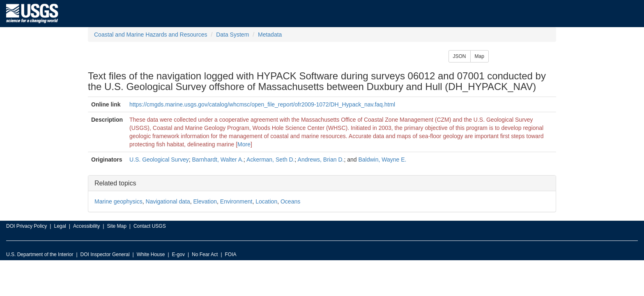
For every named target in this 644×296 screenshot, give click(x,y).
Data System (232, 35)
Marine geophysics (118, 201)
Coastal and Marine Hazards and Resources (151, 35)
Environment (236, 201)
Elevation (205, 201)
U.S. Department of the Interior (40, 254)
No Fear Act (205, 254)
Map (480, 56)
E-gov (178, 254)
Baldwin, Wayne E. (382, 160)
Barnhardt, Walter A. (218, 160)
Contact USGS (150, 226)
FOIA (231, 254)
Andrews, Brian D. (321, 160)
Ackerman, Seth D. (271, 160)
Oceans (290, 201)
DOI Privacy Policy (26, 226)
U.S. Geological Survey (159, 160)
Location (266, 201)
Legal (60, 226)
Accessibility (86, 226)
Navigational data (168, 201)
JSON (460, 56)
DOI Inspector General (105, 254)
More (244, 144)
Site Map (116, 226)
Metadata (270, 35)
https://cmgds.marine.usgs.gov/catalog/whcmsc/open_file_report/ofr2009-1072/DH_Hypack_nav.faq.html (262, 104)
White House (151, 254)
